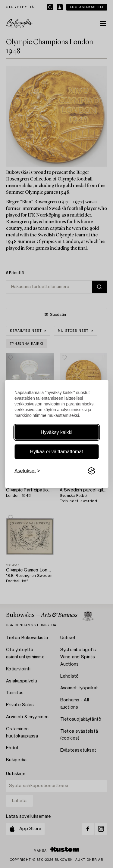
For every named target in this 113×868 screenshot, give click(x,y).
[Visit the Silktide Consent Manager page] (91, 471)
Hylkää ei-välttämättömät (56, 452)
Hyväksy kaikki (56, 432)
